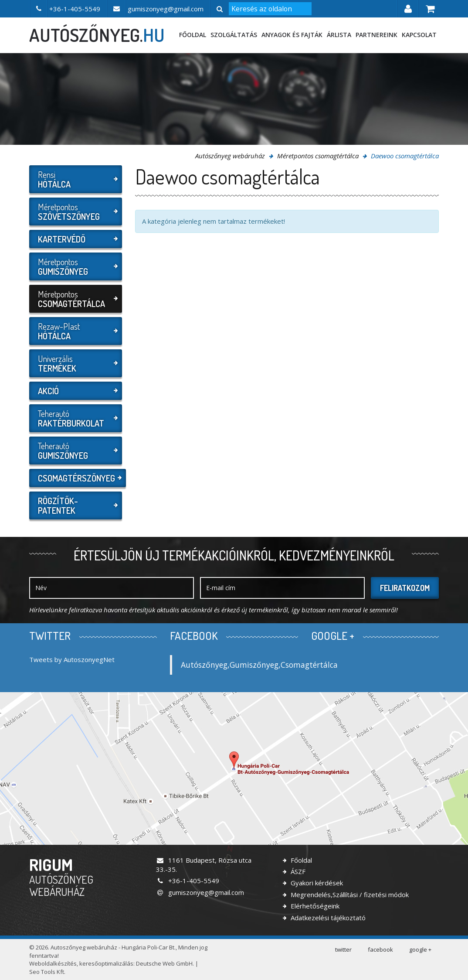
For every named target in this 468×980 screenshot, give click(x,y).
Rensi (75, 179)
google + (420, 949)
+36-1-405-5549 (188, 881)
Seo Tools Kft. (47, 972)
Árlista (339, 35)
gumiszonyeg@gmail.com (200, 892)
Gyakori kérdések (316, 883)
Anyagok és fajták (292, 35)
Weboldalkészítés (53, 963)
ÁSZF (297, 871)
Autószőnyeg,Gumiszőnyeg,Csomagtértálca (259, 665)
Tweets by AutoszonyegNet (72, 659)
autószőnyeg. (97, 35)
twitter (343, 949)
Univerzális (75, 363)
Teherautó (75, 418)
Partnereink (376, 35)
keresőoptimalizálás (106, 963)
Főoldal (193, 35)
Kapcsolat (419, 35)
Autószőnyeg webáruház (230, 156)
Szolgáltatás (234, 35)
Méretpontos (75, 212)
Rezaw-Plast (75, 331)
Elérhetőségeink (314, 906)
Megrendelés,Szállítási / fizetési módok (349, 895)
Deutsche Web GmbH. (165, 963)
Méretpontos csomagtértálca (318, 156)
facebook (380, 949)
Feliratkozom (405, 588)
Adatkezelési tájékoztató (327, 918)
